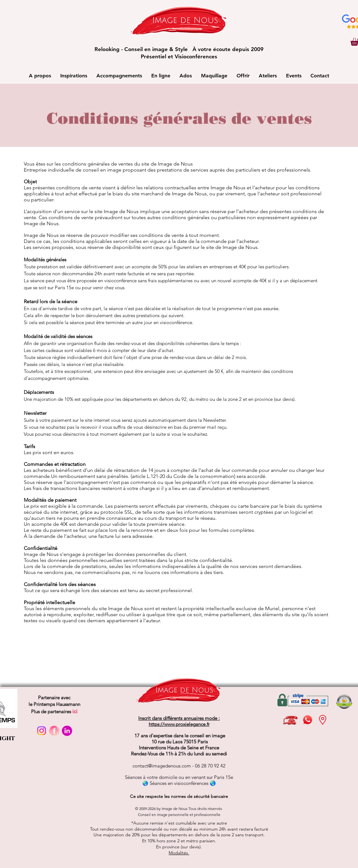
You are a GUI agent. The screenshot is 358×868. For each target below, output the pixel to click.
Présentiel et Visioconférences (179, 56)
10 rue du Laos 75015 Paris (179, 742)
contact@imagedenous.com (162, 766)
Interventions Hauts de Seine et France (179, 748)
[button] (40, 76)
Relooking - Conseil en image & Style (143, 49)
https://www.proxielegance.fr (179, 724)
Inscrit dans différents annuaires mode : (179, 718)
